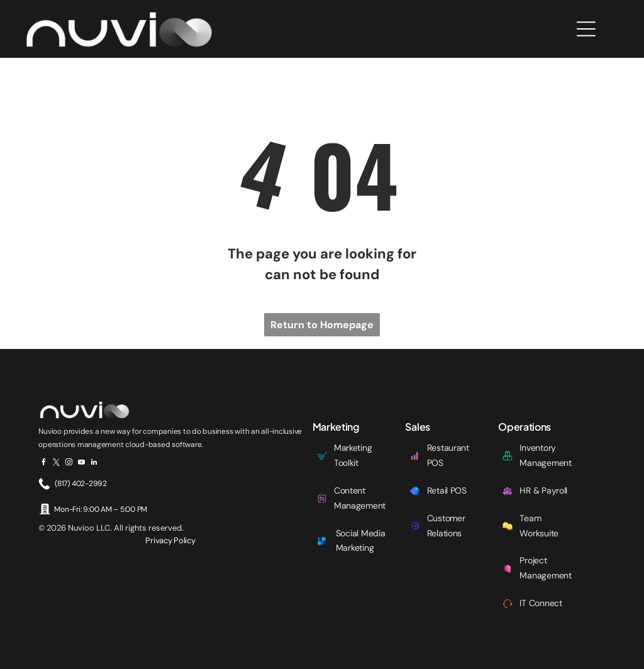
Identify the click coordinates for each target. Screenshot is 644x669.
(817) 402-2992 (81, 484)
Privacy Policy (170, 540)
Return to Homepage (322, 325)
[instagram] (69, 464)
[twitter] (56, 464)
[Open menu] (586, 29)
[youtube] (81, 464)
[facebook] (44, 464)
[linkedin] (94, 464)
